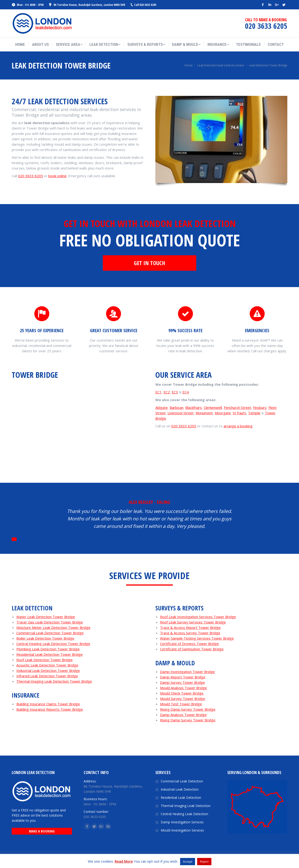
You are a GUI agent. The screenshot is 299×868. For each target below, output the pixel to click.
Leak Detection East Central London (221, 65)
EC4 (186, 392)
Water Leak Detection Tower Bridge (46, 617)
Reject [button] (204, 861)
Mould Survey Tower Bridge (183, 699)
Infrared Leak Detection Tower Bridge (47, 676)
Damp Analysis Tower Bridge (183, 715)
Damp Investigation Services (182, 822)
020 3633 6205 (30, 176)
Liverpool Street (181, 413)
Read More (124, 861)
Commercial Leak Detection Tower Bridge (50, 633)
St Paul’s (239, 413)
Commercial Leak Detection (182, 781)
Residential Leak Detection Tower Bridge (50, 654)
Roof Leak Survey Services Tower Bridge (193, 622)
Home (189, 65)
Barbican (176, 407)
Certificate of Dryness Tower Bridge (189, 644)
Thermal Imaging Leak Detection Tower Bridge (54, 681)
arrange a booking (238, 426)
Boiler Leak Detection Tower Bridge (45, 638)
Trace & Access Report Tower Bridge (190, 627)
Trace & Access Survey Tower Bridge (190, 633)
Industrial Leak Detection (180, 789)
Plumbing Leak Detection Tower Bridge (48, 649)
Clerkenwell (213, 407)
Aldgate (162, 407)
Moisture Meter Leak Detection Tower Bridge (53, 627)
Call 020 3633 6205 (145, 5)
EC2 (167, 392)
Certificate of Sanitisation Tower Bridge (192, 649)
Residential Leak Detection (181, 798)
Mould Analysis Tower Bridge (183, 688)
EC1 (158, 392)
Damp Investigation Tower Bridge (187, 672)
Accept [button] (188, 861)
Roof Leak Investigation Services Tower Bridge (198, 617)
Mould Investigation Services (182, 830)
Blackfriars (194, 407)
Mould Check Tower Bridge (182, 693)
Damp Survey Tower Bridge (182, 682)
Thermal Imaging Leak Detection (186, 806)
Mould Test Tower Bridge (181, 704)
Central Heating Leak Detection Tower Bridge (53, 644)
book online (57, 176)
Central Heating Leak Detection (184, 814)
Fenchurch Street (237, 407)
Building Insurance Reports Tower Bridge (50, 709)
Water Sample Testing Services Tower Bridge (197, 638)
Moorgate (223, 413)
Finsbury (260, 407)
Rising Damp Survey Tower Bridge (188, 709)
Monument (204, 413)
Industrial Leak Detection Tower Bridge (48, 670)
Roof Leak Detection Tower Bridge (44, 660)
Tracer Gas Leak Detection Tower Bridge (50, 622)
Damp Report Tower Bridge (183, 677)
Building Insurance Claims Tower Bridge (48, 704)
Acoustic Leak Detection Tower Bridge (47, 665)
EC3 (175, 392)
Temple (254, 413)
